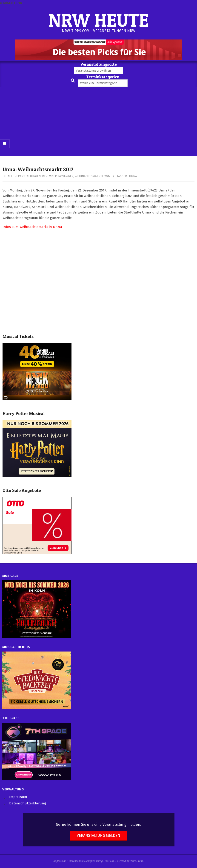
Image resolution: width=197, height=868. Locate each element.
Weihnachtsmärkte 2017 (93, 176)
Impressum (18, 797)
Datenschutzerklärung (28, 803)
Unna (133, 176)
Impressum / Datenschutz (68, 861)
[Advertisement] (98, 121)
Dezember (49, 176)
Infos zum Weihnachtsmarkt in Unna (32, 227)
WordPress (137, 861)
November (66, 176)
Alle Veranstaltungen (24, 176)
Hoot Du (109, 861)
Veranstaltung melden (98, 836)
